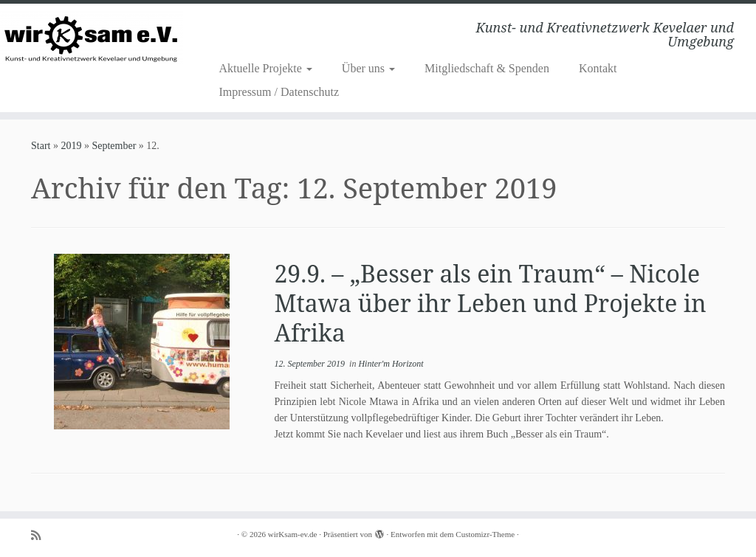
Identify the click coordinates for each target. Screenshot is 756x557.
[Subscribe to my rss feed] (41, 535)
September (114, 146)
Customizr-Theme (485, 534)
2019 (71, 146)
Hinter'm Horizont (391, 364)
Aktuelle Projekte (265, 68)
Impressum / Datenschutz (279, 92)
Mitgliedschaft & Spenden (487, 68)
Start (41, 146)
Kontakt (598, 68)
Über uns (368, 68)
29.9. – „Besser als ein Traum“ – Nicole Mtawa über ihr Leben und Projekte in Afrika (490, 303)
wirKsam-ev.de (293, 534)
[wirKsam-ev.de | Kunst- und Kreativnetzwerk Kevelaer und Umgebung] (89, 39)
